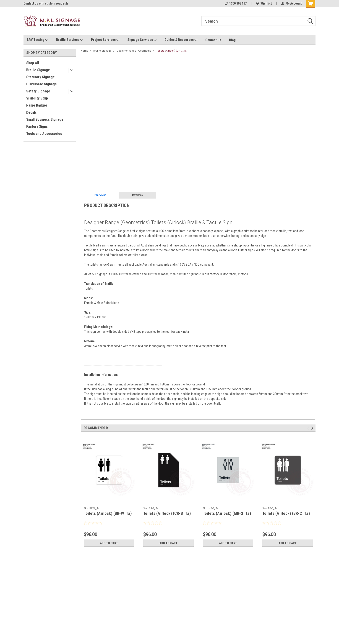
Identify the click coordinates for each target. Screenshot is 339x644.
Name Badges (37, 105)
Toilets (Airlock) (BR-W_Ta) (108, 513)
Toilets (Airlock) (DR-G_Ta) (172, 51)
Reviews (137, 195)
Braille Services (70, 40)
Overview (100, 195)
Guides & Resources (181, 40)
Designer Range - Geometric (134, 51)
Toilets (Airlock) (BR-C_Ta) (286, 513)
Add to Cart (109, 543)
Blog (232, 40)
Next (313, 428)
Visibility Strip (37, 98)
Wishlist (264, 3)
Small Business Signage (45, 119)
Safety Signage (38, 91)
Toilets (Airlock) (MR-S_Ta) (227, 513)
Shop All (33, 63)
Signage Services (142, 40)
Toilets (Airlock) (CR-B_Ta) (167, 513)
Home (85, 51)
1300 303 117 (236, 3)
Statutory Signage (40, 77)
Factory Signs (37, 127)
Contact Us (213, 40)
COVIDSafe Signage (42, 84)
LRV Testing (38, 40)
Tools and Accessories (44, 134)
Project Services (105, 40)
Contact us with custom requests (46, 3)
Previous (309, 428)
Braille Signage (38, 70)
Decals (31, 112)
